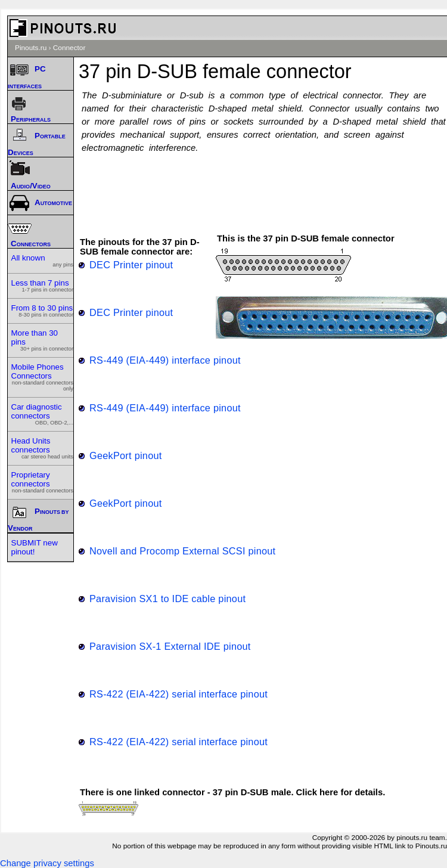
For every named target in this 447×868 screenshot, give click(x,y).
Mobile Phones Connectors (43, 377)
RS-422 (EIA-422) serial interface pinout (179, 694)
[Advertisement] (266, 188)
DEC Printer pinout (131, 265)
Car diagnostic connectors (43, 414)
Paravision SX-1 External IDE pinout (170, 646)
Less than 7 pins (43, 286)
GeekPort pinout (126, 455)
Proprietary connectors (43, 482)
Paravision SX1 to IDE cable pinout (167, 599)
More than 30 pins (43, 340)
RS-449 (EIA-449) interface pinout (165, 360)
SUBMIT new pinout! (35, 547)
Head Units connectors (43, 448)
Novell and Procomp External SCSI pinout (182, 551)
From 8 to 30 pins (43, 311)
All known (43, 261)
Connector (69, 48)
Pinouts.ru (31, 48)
